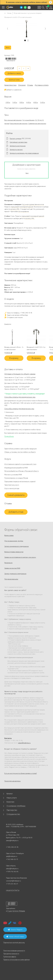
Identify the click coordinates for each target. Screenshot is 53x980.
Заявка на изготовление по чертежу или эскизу (20, 557)
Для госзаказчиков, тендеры (14, 541)
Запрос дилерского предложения (15, 574)
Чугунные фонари (28, 120)
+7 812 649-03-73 (12, 859)
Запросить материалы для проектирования (24, 153)
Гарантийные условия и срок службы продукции (21, 449)
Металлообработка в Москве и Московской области (22, 471)
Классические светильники (19, 124)
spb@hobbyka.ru (12, 856)
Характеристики (10, 85)
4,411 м (29, 102)
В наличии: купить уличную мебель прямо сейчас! (27, 2)
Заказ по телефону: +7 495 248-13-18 (18, 313)
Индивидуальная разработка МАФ (16, 468)
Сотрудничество (13, 814)
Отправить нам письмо (14, 317)
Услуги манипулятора (12, 488)
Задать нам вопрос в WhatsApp (16, 315)
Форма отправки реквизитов (14, 552)
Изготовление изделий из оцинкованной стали (20, 464)
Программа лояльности (11, 954)
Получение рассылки (11, 579)
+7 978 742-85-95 (12, 872)
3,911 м (22, 102)
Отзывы (30, 85)
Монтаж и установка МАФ (13, 475)
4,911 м (36, 102)
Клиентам (10, 802)
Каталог (10, 794)
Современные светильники (37, 124)
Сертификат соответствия (18, 142)
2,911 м (8, 102)
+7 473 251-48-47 (12, 884)
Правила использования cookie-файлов (16, 960)
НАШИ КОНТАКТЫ (13, 890)
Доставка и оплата (42, 85)
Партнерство (12, 810)
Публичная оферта (10, 957)
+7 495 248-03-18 (12, 847)
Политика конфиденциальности (14, 951)
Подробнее (9, 436)
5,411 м (43, 102)
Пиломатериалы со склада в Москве (16, 478)
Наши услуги (12, 798)
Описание (22, 85)
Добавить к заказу (14, 73)
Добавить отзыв (16, 512)
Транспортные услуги (12, 485)
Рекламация (8, 563)
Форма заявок (9, 535)
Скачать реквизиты (16, 495)
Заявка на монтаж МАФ (12, 568)
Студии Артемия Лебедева (16, 911)
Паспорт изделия (15, 139)
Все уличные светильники (13, 120)
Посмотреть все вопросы (12, 781)
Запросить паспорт (16, 150)
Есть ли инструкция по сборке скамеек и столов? (21, 773)
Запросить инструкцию (18, 146)
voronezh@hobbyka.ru (13, 881)
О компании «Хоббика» (16, 806)
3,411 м (15, 102)
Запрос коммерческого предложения (16, 546)
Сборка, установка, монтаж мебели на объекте (20, 452)
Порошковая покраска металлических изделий (20, 481)
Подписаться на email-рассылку (14, 943)
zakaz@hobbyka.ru (24, 743)
